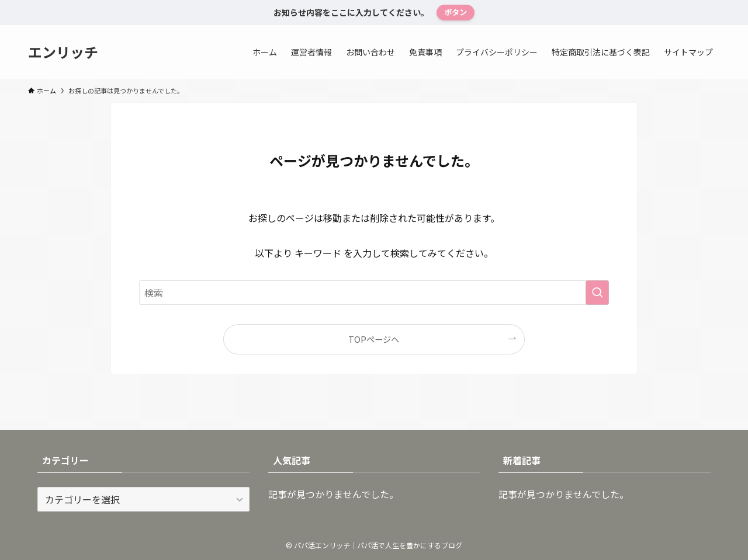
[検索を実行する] (597, 293)
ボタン (456, 12)
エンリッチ (63, 52)
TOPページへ (374, 339)
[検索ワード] (374, 293)
